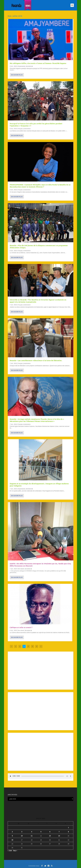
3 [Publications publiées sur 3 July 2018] (22, 832)
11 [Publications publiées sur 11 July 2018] (32, 836)
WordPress (53, 863)
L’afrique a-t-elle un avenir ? (21, 627)
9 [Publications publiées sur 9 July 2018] (12, 836)
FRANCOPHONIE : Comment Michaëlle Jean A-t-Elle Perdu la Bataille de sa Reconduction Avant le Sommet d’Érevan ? (40, 186)
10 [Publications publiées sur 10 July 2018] (22, 836)
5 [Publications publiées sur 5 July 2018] (41, 832)
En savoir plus (17, 75)
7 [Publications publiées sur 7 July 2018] (59, 832)
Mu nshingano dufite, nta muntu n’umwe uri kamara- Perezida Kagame (38, 63)
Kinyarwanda (21, 66)
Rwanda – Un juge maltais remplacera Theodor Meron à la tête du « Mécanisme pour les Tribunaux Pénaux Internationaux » (37, 420)
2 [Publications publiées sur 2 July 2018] (12, 832)
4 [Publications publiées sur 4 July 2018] (32, 832)
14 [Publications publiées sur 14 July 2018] (59, 836)
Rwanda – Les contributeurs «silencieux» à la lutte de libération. (36, 360)
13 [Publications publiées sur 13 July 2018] (50, 836)
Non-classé (21, 569)
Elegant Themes (37, 863)
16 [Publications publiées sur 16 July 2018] (12, 840)
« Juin (10, 851)
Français (20, 129)
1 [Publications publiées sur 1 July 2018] (68, 828)
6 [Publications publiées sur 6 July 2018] (50, 832)
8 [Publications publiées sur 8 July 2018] (68, 832)
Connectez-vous (34, 866)
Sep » (15, 851)
